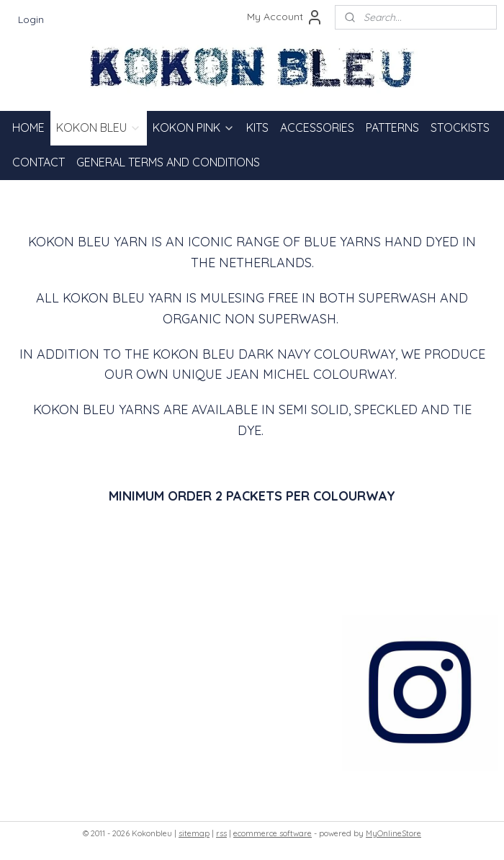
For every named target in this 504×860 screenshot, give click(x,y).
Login (31, 19)
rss (221, 833)
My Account (285, 17)
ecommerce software (273, 833)
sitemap (194, 833)
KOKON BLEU (99, 127)
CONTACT (39, 162)
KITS (257, 127)
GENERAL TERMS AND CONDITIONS (168, 162)
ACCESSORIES (317, 127)
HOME (28, 127)
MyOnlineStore (393, 833)
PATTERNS (392, 127)
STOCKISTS (460, 127)
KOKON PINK (194, 127)
